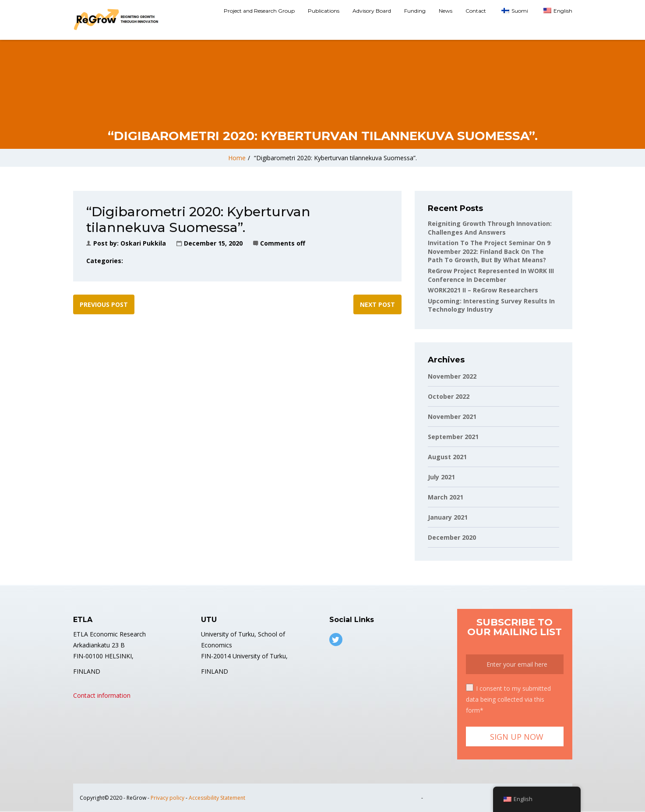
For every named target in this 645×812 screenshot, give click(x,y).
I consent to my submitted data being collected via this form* (508, 699)
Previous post (104, 304)
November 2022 (452, 376)
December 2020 (452, 537)
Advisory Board (372, 11)
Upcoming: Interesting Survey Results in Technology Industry (491, 305)
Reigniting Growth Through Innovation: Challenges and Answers (490, 228)
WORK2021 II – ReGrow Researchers (483, 290)
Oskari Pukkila (143, 243)
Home (237, 158)
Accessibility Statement (217, 798)
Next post (377, 304)
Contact (476, 11)
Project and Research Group (259, 11)
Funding (415, 11)
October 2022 (449, 396)
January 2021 (448, 517)
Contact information (102, 695)
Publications (324, 11)
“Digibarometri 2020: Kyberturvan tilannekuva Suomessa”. (335, 158)
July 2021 (441, 477)
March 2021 (446, 497)
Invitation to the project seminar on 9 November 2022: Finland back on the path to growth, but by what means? (489, 251)
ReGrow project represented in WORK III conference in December (491, 275)
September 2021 (453, 437)
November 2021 (452, 417)
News (446, 11)
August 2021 (447, 457)
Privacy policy (167, 798)
